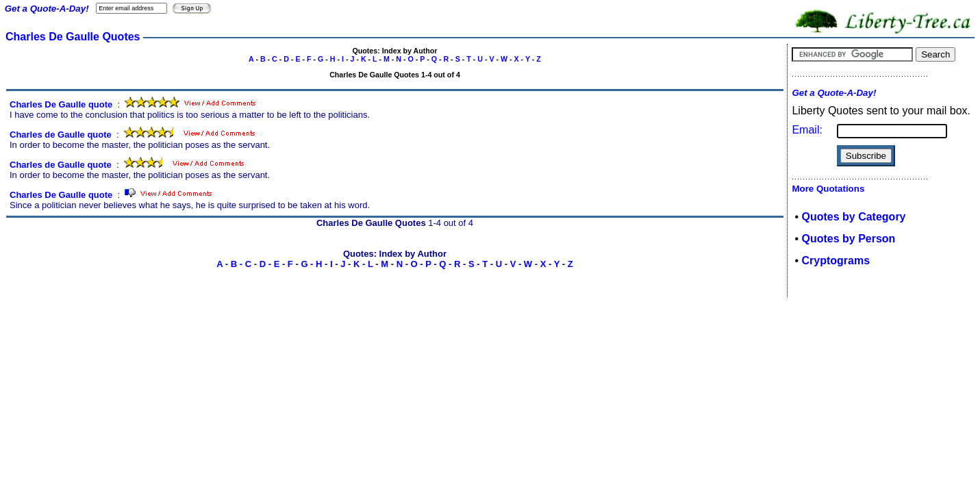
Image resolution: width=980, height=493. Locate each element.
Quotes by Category (853, 217)
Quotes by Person (848, 239)
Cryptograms (835, 261)
